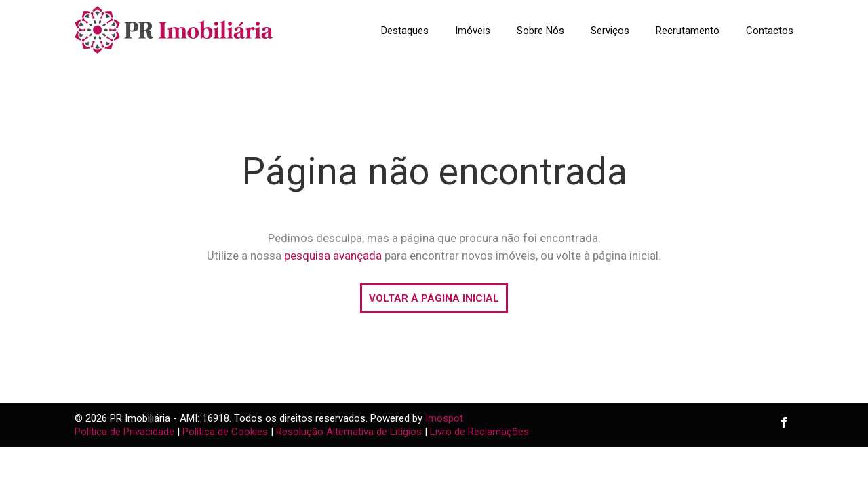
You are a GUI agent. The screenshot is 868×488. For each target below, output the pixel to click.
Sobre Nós (540, 30)
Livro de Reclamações (479, 432)
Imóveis (473, 30)
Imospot (444, 418)
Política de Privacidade (124, 432)
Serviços (610, 30)
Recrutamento (688, 30)
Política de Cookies (225, 432)
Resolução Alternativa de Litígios (349, 432)
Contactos (770, 30)
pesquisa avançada (333, 256)
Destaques (405, 30)
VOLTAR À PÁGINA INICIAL (434, 298)
